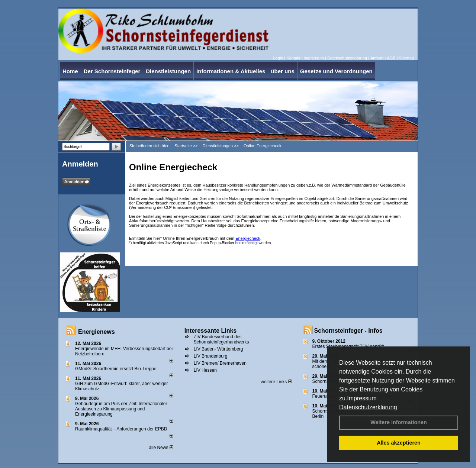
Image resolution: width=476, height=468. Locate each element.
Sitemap (406, 58)
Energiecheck (248, 238)
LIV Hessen (205, 370)
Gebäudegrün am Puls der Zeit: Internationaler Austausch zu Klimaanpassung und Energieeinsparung (121, 409)
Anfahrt (377, 58)
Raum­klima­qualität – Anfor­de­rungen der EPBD (121, 429)
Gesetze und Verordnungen (336, 71)
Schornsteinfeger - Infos (348, 331)
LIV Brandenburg (211, 356)
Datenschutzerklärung (368, 407)
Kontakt (293, 58)
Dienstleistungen (168, 71)
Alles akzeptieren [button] (399, 443)
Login (278, 58)
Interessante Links (211, 331)
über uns (282, 71)
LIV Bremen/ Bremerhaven (220, 363)
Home (70, 71)
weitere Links (276, 382)
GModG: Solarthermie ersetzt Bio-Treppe (116, 369)
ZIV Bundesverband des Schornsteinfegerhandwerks (221, 339)
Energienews (97, 332)
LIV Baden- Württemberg (218, 349)
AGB (391, 58)
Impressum (362, 398)
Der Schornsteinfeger (112, 71)
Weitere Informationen (399, 422)
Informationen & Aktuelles (231, 71)
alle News (161, 448)
